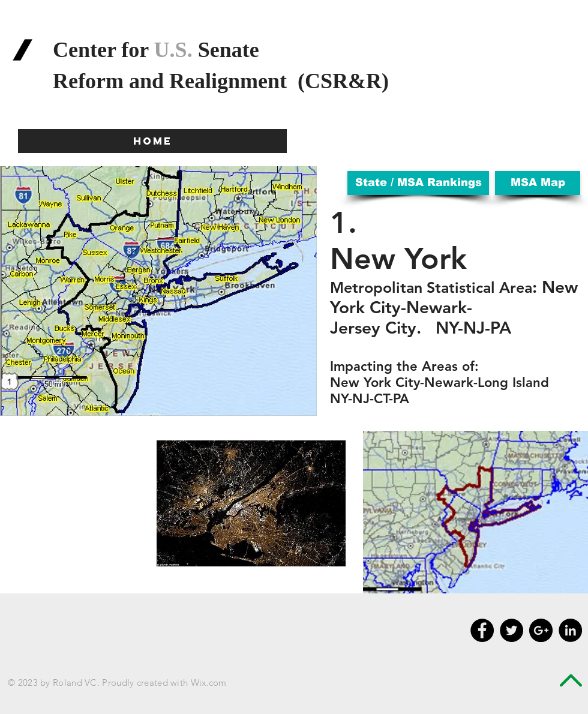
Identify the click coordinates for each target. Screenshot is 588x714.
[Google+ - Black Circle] (541, 630)
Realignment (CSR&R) (282, 81)
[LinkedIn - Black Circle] (570, 630)
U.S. (173, 50)
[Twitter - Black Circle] (511, 630)
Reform (91, 81)
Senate (226, 50)
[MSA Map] (538, 183)
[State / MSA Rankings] (418, 183)
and (149, 81)
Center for (103, 50)
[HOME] (152, 141)
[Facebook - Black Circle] (482, 630)
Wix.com (209, 682)
